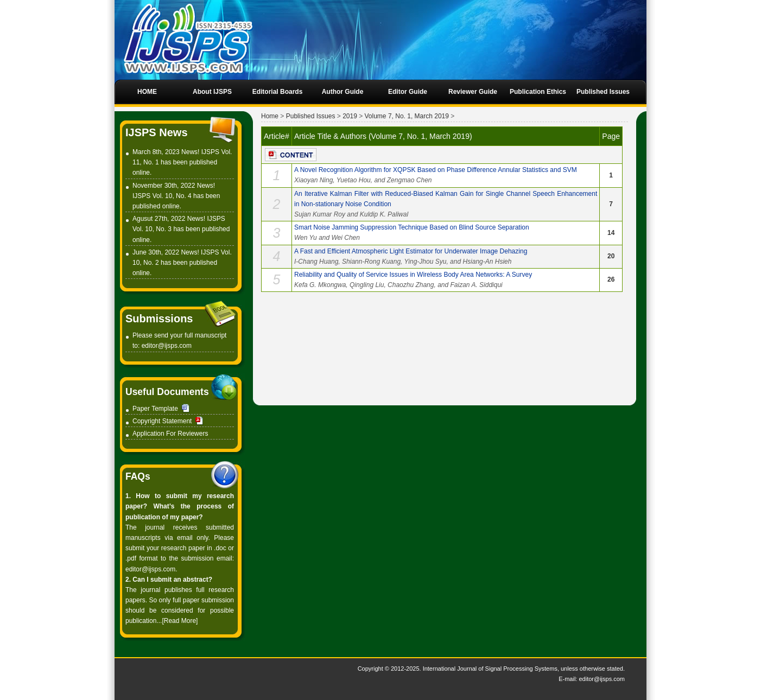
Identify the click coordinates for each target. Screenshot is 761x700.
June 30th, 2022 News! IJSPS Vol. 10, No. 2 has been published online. (182, 263)
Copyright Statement (162, 421)
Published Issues (311, 116)
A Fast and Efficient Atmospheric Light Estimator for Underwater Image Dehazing (411, 251)
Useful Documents (167, 392)
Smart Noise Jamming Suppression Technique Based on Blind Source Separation (412, 227)
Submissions (159, 319)
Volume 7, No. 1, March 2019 (407, 116)
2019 (350, 116)
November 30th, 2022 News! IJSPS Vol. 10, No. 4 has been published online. (176, 196)
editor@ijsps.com (167, 346)
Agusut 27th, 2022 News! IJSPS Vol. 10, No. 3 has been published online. (181, 229)
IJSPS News (157, 132)
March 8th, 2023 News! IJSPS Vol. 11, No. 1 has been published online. (182, 162)
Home (270, 116)
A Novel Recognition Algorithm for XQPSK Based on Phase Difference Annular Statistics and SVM (436, 170)
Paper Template (155, 409)
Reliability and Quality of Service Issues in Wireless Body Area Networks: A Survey (413, 275)
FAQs (138, 476)
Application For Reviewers (170, 434)
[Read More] (180, 621)
